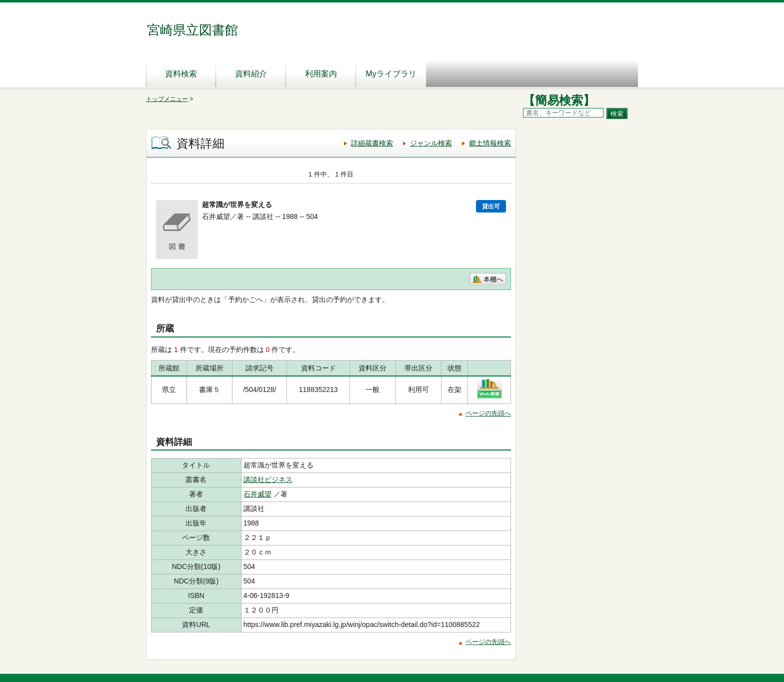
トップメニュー (167, 99)
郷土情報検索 (490, 143)
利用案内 (321, 74)
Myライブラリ (391, 74)
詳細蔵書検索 (372, 143)
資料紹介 (251, 74)
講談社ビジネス (268, 479)
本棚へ (493, 279)
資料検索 (181, 74)
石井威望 (257, 494)
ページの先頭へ (488, 413)
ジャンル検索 (431, 143)
